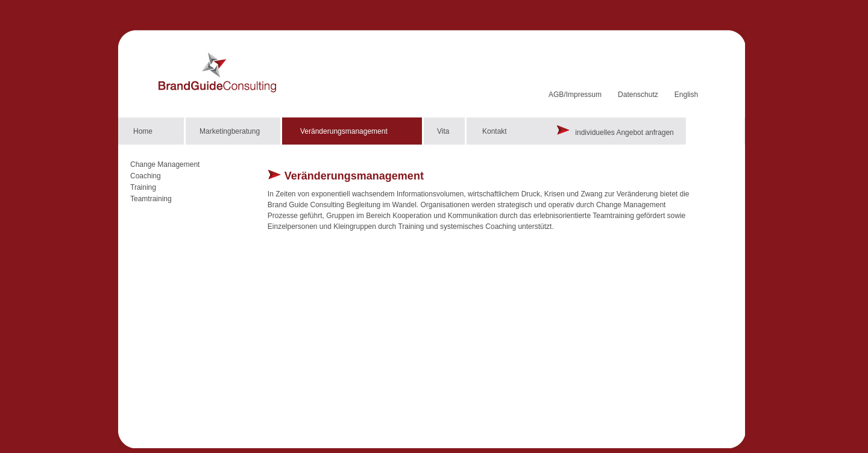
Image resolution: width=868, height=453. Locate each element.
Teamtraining (151, 199)
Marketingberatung (230, 131)
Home (143, 131)
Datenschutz (638, 95)
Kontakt (495, 131)
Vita (443, 131)
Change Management (165, 164)
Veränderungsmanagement (344, 131)
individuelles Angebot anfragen (615, 133)
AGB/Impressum (575, 95)
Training (143, 187)
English (686, 95)
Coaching (146, 176)
